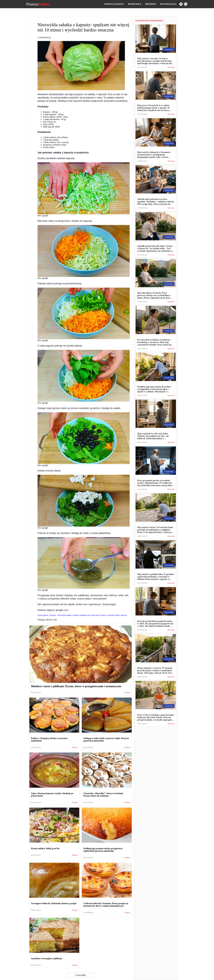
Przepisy (151, 4)
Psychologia (168, 4)
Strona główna (114, 4)
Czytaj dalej (81, 975)
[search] (186, 4)
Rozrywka (135, 4)
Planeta (38, 4)
